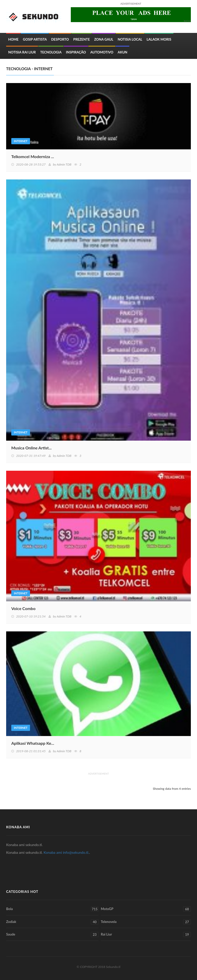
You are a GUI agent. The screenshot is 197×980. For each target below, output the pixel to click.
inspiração (76, 52)
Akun (123, 52)
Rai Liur (146, 934)
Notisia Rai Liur (22, 52)
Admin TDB (64, 164)
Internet (21, 141)
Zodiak (52, 922)
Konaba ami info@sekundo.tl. (66, 852)
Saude (52, 934)
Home (13, 39)
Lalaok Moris (159, 39)
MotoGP (146, 909)
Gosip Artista (35, 39)
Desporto (60, 39)
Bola (52, 909)
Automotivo (102, 52)
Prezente (82, 39)
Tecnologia (51, 52)
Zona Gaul (104, 39)
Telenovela (146, 922)
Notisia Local (130, 39)
